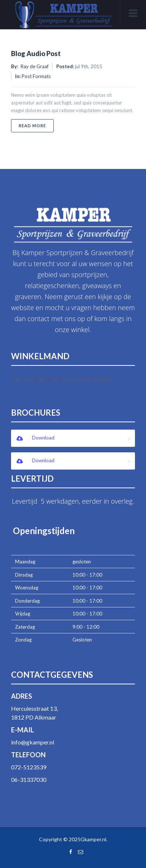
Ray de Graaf (35, 66)
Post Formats (36, 76)
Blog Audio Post (36, 54)
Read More (36, 125)
